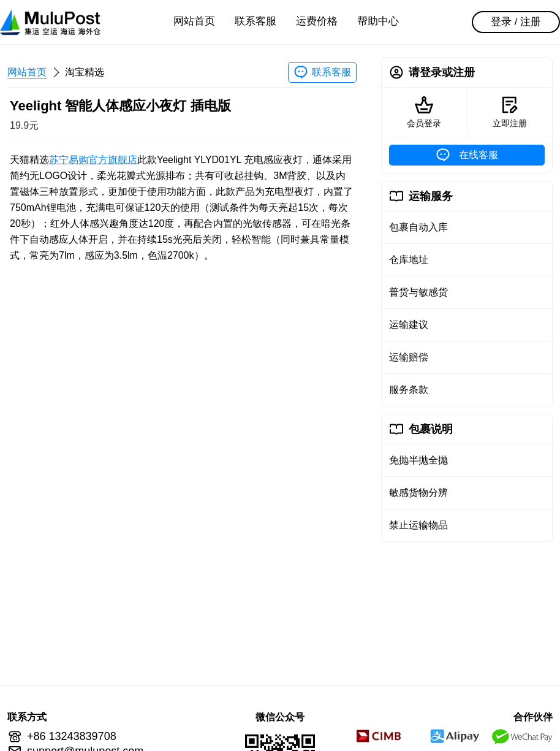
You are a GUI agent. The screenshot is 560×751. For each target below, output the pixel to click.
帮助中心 (378, 21)
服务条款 (409, 390)
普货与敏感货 (418, 292)
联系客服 (255, 21)
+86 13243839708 (72, 736)
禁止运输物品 (418, 525)
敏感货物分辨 (418, 493)
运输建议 (409, 325)
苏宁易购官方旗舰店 (93, 160)
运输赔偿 (409, 357)
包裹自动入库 (418, 227)
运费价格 (317, 21)
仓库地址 (409, 260)
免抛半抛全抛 (418, 460)
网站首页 (194, 21)
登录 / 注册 (516, 22)
